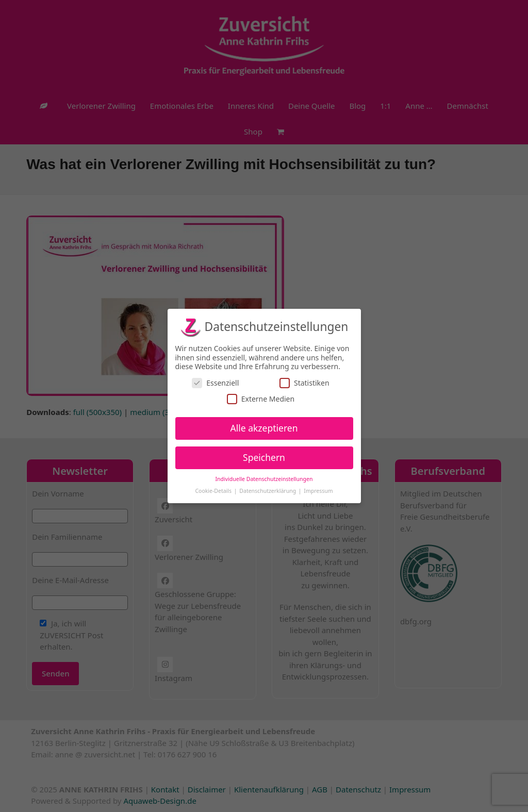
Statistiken (304, 383)
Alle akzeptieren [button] (264, 428)
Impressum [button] (318, 491)
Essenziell (215, 383)
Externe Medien (261, 399)
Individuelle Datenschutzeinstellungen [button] (264, 479)
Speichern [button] (264, 457)
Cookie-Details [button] (214, 491)
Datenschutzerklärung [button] (268, 491)
